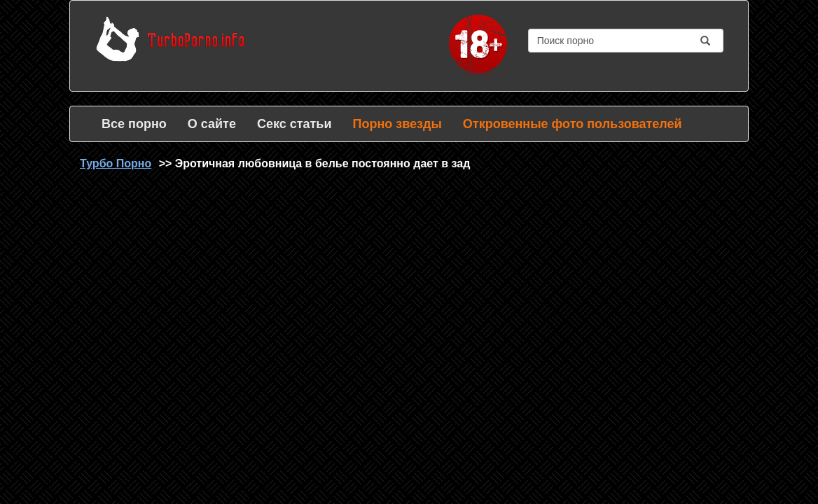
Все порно (134, 124)
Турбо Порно (116, 163)
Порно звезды (397, 124)
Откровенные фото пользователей (573, 124)
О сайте (212, 124)
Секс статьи (294, 124)
